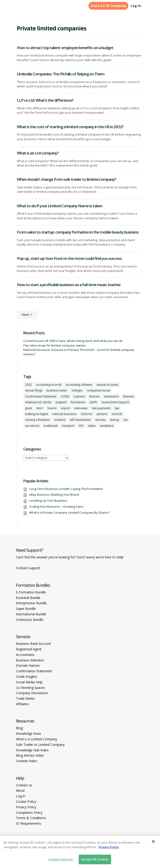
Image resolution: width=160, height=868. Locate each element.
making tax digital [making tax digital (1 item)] (37, 414)
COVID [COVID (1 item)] (65, 396)
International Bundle (31, 614)
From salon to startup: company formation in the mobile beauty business (78, 232)
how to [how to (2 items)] (52, 408)
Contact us (24, 785)
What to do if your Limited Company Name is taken (60, 206)
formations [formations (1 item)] (78, 402)
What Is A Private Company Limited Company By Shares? (69, 513)
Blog (19, 728)
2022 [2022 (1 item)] (28, 385)
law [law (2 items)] (117, 408)
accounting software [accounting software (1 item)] (79, 385)
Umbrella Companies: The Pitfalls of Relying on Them (61, 74)
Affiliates (22, 704)
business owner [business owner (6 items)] (57, 390)
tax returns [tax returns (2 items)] (32, 426)
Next (25, 315)
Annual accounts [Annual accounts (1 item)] (107, 385)
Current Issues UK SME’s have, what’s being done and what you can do (73, 341)
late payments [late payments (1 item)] (101, 408)
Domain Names (28, 665)
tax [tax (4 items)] (126, 420)
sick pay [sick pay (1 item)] (100, 420)
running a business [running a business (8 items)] (37, 420)
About (20, 790)
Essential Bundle (28, 598)
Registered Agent (29, 649)
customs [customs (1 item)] (79, 396)
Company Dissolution (32, 693)
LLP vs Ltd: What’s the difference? (45, 100)
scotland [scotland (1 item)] (60, 420)
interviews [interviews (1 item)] (81, 408)
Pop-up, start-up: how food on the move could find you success (69, 258)
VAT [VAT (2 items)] (81, 426)
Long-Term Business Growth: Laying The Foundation (66, 489)
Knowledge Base (29, 733)
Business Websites (30, 660)
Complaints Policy (29, 813)
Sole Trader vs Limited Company (40, 745)
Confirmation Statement (34, 671)
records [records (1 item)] (117, 414)
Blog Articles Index (30, 755)
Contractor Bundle (30, 620)
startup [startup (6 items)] (115, 420)
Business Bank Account (33, 644)
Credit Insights (27, 677)
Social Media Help (29, 682)
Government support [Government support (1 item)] (115, 402)
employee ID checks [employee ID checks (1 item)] (38, 402)
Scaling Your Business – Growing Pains (56, 507)
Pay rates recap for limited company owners (55, 345)
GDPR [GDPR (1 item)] (93, 402)
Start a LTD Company (108, 6)
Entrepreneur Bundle (31, 603)
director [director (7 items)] (94, 396)
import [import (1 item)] (65, 408)
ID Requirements (29, 823)
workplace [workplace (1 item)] (107, 426)
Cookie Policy (26, 801)
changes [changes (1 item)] (77, 390)
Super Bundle (26, 609)
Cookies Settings (60, 859)
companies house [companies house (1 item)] (98, 390)
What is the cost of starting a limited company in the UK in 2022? (70, 127)
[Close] (153, 841)
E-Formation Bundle (31, 592)
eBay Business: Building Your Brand (54, 495)
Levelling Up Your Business (48, 501)
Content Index (26, 761)
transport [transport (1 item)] (68, 426)
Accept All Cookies (95, 859)
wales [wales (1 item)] (92, 426)
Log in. (136, 6)
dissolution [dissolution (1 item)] (111, 396)
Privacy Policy (26, 807)
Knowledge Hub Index (32, 750)
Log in (21, 796)
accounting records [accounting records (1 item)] (49, 385)
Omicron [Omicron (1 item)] (87, 414)
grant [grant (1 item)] (29, 408)
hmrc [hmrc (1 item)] (40, 408)
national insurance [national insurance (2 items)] (64, 414)
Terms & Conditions (31, 818)
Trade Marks (25, 698)
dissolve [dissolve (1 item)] (128, 396)
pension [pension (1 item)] (102, 414)
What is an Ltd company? (38, 153)
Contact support (28, 568)
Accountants (25, 655)
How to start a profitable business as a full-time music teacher (69, 285)
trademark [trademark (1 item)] (51, 426)
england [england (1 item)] (61, 402)
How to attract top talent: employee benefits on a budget (65, 48)
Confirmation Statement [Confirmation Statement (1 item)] (41, 396)
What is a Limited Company (36, 739)
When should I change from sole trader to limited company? (66, 179)
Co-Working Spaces (30, 688)
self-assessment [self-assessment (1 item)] (80, 420)
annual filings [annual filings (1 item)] (34, 390)
